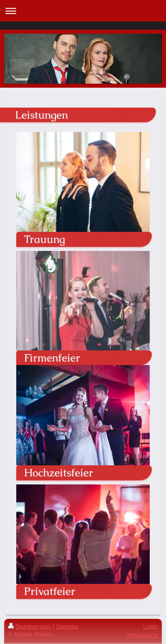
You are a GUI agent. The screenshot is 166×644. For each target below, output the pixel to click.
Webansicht (142, 635)
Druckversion (29, 627)
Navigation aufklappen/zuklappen (83, 11)
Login (151, 627)
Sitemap (67, 627)
